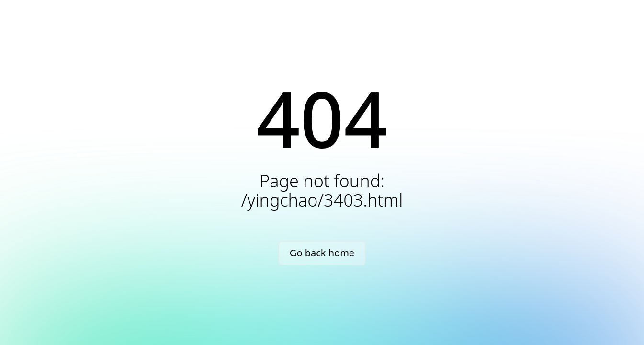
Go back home (322, 253)
